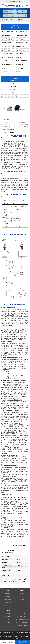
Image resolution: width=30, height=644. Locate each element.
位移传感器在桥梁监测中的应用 (9, 87)
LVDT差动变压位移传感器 (8, 46)
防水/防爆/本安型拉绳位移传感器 (22, 39)
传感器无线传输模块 (6, 35)
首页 (7, 20)
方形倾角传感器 (9, 552)
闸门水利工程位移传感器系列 (8, 32)
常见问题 (22, 599)
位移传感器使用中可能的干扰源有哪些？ (11, 570)
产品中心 (11, 20)
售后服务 (8, 616)
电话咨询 (23, 642)
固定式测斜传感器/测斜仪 (21, 61)
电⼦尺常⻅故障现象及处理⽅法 (9, 84)
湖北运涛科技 (18, 638)
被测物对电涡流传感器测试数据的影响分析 (11, 93)
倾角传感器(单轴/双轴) (21, 54)
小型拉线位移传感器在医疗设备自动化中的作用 (13, 565)
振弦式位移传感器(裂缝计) (8, 65)
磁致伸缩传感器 (8, 599)
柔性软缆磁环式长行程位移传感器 (9, 96)
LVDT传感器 (8, 605)
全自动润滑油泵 (5, 72)
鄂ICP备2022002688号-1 (24, 636)
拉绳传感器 (8, 593)
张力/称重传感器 (19, 65)
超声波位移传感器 (6, 50)
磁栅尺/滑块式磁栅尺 (20, 50)
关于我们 (8, 619)
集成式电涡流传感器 (10, 550)
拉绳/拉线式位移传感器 (7, 43)
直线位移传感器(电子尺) (21, 35)
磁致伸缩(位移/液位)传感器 (22, 43)
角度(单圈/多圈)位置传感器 (8, 57)
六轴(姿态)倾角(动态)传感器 (8, 54)
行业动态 (22, 596)
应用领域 (18, 72)
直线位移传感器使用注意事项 (8, 90)
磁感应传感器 (8, 602)
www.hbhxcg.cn (21, 545)
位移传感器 (8, 596)
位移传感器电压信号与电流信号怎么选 (11, 560)
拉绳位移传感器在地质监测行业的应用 (11, 562)
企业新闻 (22, 593)
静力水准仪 (4, 61)
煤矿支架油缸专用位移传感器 (8, 39)
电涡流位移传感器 (20, 46)
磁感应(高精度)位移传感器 (22, 32)
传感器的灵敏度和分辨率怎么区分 (10, 568)
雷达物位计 (4, 68)
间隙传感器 (18, 57)
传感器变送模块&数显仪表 (22, 68)
